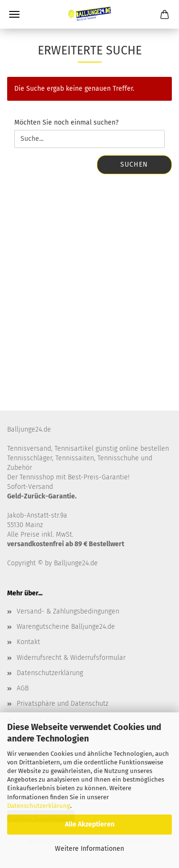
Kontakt (28, 642)
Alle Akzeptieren (90, 824)
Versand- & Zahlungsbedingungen (68, 611)
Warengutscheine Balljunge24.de (66, 627)
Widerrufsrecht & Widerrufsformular (71, 658)
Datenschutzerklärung (39, 806)
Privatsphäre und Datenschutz (63, 704)
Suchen (134, 164)
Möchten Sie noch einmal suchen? (66, 122)
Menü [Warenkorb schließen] (14, 14)
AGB (23, 688)
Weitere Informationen (89, 849)
